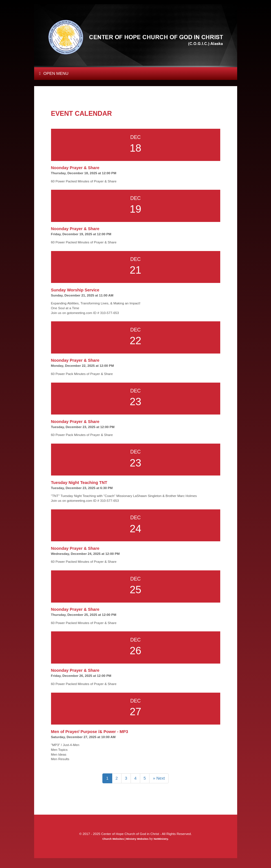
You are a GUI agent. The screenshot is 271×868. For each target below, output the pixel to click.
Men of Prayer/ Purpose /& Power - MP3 (90, 732)
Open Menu (54, 73)
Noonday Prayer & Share (75, 168)
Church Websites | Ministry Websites (126, 839)
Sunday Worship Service (75, 290)
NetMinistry (161, 839)
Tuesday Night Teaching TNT (79, 483)
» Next (159, 778)
